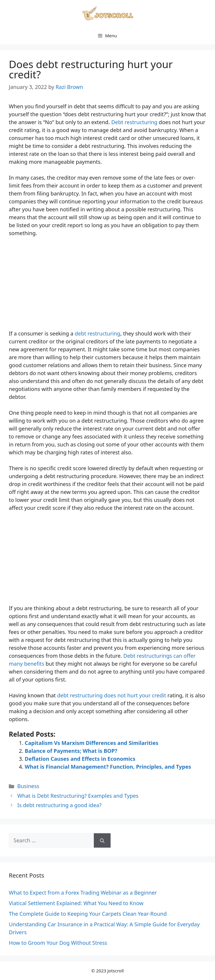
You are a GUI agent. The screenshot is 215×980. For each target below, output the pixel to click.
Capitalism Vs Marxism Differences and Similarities (91, 743)
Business (28, 786)
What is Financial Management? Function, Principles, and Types (108, 767)
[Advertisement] (107, 286)
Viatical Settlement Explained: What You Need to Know (76, 903)
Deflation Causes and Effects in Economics (80, 759)
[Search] (102, 840)
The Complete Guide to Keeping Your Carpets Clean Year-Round (88, 914)
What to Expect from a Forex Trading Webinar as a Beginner (83, 893)
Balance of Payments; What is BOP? (71, 751)
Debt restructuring (134, 122)
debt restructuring (97, 333)
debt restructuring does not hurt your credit (111, 695)
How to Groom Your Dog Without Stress (58, 943)
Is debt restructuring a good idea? (59, 805)
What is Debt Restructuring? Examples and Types (78, 796)
